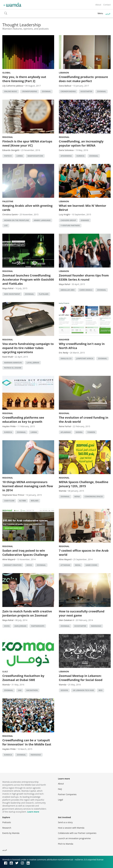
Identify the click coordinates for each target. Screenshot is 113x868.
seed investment (12, 294)
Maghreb (64, 340)
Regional (8, 137)
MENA (77, 497)
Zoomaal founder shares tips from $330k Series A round (84, 277)
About (98, 5)
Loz (6, 225)
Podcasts (7, 822)
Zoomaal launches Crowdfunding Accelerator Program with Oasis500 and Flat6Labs (28, 279)
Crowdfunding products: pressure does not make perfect (83, 79)
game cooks (91, 565)
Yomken (91, 432)
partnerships (38, 626)
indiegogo (96, 626)
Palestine (8, 201)
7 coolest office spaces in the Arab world (84, 553)
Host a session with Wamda (71, 828)
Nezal (78, 565)
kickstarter (86, 91)
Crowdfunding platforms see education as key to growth (23, 420)
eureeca (80, 156)
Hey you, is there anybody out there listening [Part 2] (24, 79)
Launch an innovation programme (74, 838)
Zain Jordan (20, 626)
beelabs (35, 501)
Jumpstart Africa (85, 359)
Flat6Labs (44, 294)
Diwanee (85, 220)
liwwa (20, 156)
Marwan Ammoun (13, 363)
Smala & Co (66, 359)
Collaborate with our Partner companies (77, 833)
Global (6, 73)
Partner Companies (67, 794)
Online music (11, 91)
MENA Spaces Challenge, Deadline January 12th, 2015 (84, 484)
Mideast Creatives (13, 565)
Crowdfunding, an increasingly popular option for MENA (81, 143)
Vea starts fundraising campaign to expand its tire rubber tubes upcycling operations (28, 348)
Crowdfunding (29, 91)
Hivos (29, 565)
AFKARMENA (66, 156)
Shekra (79, 432)
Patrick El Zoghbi (13, 368)
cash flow (9, 501)
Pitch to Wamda (66, 844)
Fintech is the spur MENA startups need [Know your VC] (27, 143)
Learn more (33, 812)
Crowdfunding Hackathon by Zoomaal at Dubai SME (23, 678)
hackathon (32, 690)
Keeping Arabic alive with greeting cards (27, 208)
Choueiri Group (68, 220)
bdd (100, 690)
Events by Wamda (11, 833)
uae (20, 690)
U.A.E (5, 671)
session (64, 690)
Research (7, 828)
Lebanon (64, 73)
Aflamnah (66, 432)
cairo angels (86, 290)
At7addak (65, 565)
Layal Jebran (33, 363)
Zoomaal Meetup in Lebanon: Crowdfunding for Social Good (81, 678)
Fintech (8, 156)
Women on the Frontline (16, 220)
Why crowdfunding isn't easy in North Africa (82, 346)
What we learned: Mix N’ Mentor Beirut (83, 208)
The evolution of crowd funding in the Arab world (84, 420)
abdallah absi (68, 290)
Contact (107, 5)
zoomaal (46, 91)
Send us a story (65, 822)
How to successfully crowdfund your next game (82, 613)
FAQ (60, 789)
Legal (60, 800)
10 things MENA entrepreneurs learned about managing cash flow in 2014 (28, 486)
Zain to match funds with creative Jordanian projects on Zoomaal (27, 613)
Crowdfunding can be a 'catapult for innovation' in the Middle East (27, 742)
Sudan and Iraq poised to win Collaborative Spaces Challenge (25, 553)
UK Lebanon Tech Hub (83, 690)
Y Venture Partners (70, 225)
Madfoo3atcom (35, 156)
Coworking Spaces (94, 497)
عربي (108, 13)
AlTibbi (23, 501)
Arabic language (42, 220)
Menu (100, 13)
